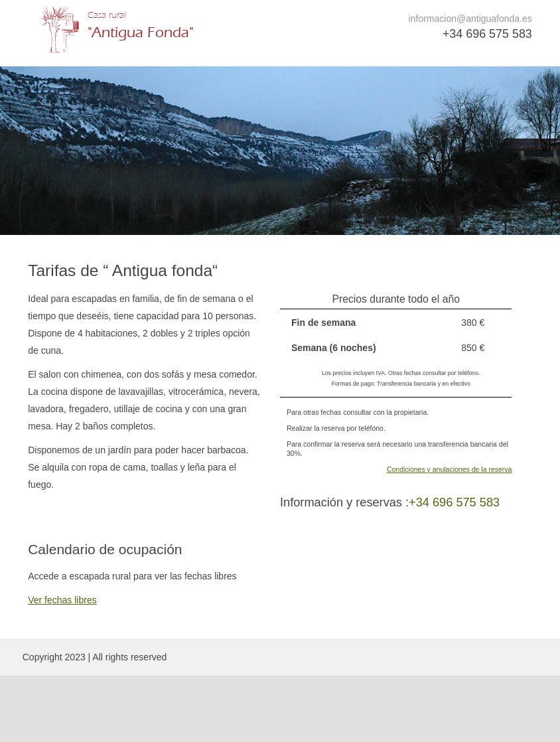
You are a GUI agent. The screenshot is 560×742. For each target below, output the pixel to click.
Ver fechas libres (62, 600)
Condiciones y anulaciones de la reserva (450, 469)
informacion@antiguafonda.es (470, 19)
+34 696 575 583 (487, 34)
